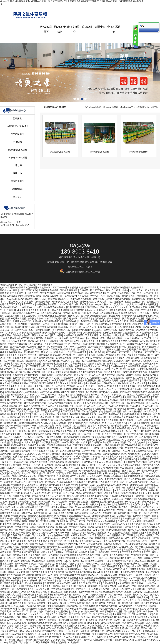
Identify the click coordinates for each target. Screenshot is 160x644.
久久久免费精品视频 (71, 428)
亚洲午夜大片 (129, 471)
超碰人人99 (143, 597)
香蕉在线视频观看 (130, 493)
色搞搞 (88, 358)
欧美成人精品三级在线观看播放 (56, 420)
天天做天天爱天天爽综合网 (52, 524)
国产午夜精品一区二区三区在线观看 (103, 518)
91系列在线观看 (64, 426)
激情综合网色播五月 (25, 518)
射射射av (60, 552)
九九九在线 (118, 499)
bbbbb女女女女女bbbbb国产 (95, 417)
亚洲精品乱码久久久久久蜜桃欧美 (129, 524)
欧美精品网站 (147, 414)
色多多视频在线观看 (130, 380)
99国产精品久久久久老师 (47, 409)
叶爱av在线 (113, 640)
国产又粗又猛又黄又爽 (43, 530)
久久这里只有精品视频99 (81, 600)
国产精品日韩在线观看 (101, 442)
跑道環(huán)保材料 (17, 268)
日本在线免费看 (95, 544)
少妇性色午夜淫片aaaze (65, 434)
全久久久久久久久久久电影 (46, 451)
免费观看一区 (114, 603)
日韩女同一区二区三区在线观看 (140, 561)
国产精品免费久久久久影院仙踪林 (105, 527)
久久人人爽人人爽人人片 (67, 468)
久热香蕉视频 (103, 552)
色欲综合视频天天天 (58, 544)
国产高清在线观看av (34, 569)
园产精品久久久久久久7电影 (27, 555)
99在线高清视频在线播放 (61, 513)
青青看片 (92, 426)
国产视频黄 (80, 479)
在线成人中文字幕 (39, 462)
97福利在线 (24, 530)
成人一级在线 (123, 372)
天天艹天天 (143, 518)
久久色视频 (53, 457)
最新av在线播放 (14, 580)
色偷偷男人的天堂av (31, 471)
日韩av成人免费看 (125, 487)
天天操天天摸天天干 (87, 558)
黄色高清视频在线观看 (15, 445)
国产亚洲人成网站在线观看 (41, 358)
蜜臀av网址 (131, 499)
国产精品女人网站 (64, 375)
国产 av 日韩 (50, 372)
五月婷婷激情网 (25, 640)
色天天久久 (33, 516)
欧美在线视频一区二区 (131, 420)
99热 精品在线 (31, 580)
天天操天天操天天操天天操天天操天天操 (61, 411)
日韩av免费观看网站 (58, 609)
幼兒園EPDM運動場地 (17, 245)
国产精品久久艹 (27, 642)
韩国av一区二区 (78, 521)
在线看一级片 (151, 411)
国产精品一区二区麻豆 (91, 454)
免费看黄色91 (22, 626)
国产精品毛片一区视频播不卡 (23, 400)
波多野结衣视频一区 (130, 369)
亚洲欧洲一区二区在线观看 (42, 521)
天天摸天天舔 (15, 575)
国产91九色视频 (78, 476)
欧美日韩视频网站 (70, 620)
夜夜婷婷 (100, 538)
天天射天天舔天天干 (78, 423)
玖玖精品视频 (37, 479)
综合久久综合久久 (99, 595)
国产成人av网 (39, 535)
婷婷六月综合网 (117, 564)
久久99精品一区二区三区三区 (91, 465)
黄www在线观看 (43, 434)
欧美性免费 (78, 358)
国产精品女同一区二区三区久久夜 (95, 434)
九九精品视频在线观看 (58, 535)
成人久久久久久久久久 (15, 437)
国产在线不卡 (43, 606)
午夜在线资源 (95, 473)
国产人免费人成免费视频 (137, 538)
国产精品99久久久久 (25, 628)
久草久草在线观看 (9, 409)
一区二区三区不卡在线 (35, 366)
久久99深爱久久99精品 (63, 431)
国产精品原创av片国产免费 (56, 538)
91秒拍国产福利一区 (142, 614)
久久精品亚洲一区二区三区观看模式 (50, 600)
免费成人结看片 (77, 564)
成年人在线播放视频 (133, 411)
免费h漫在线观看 (69, 566)
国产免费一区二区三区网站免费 (142, 564)
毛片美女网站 (120, 634)
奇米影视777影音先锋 (86, 431)
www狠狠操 (134, 609)
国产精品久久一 (81, 595)
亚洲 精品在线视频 (127, 586)
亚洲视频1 (60, 530)
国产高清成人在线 (147, 586)
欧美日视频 (70, 558)
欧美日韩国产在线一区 (20, 473)
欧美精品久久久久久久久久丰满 (33, 614)
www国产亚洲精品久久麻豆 (75, 442)
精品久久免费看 (34, 631)
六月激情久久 (77, 611)
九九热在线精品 (95, 476)
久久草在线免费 (9, 434)
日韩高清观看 (82, 513)
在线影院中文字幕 (140, 555)
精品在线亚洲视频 (131, 603)
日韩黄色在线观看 (105, 592)
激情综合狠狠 (133, 358)
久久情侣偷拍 (120, 442)
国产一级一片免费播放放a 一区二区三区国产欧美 (30, 426)
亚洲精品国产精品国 (50, 485)
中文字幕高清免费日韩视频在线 (31, 609)
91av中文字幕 (7, 510)
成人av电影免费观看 (57, 617)
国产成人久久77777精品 (23, 606)
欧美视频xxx (118, 462)
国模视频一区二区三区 (43, 473)
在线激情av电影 (103, 600)
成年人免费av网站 (120, 485)
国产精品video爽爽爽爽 (86, 586)
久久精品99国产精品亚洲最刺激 (52, 628)
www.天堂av (104, 462)
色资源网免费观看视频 (121, 496)
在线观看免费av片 (107, 383)
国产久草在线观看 (100, 496)
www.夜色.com (7, 609)
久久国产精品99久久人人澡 (66, 417)
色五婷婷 (120, 473)
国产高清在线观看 (87, 566)
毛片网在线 (91, 383)
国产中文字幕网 (36, 482)
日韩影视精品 (129, 459)
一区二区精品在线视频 (98, 589)
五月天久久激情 (68, 409)
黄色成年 (19, 583)
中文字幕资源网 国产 (80, 603)
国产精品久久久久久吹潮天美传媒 (23, 420)
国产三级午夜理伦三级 (54, 364)
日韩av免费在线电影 (29, 423)
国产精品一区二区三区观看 (50, 558)
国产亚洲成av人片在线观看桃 (101, 521)
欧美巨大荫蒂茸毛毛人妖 (38, 361)
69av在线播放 (71, 471)
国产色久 (124, 507)
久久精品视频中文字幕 (24, 397)
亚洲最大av (63, 372)
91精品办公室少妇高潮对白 (52, 400)
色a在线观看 (144, 499)
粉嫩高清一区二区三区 (97, 564)
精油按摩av (106, 504)
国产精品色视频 (90, 411)
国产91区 (28, 490)
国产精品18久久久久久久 (40, 572)
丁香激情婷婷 (148, 369)
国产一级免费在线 (51, 555)
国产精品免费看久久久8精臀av (23, 485)
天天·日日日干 (78, 440)
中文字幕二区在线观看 (11, 403)
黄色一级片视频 (96, 352)
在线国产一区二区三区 (85, 406)
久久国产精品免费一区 (110, 459)
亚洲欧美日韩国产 (142, 516)
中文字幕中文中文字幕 (112, 457)
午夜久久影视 (80, 473)
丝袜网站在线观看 (113, 476)
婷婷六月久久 (48, 552)
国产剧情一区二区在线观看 (60, 547)
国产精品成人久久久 (87, 349)
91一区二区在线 (38, 457)
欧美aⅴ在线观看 (107, 510)
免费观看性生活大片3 (86, 366)
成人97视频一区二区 (14, 361)
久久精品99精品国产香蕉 (66, 572)
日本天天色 (120, 409)
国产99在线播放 (125, 468)
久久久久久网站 (26, 499)
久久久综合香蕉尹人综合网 (144, 617)
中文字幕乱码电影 (120, 628)
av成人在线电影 (36, 437)
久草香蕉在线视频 (73, 623)
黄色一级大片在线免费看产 (46, 620)
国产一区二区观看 (135, 378)
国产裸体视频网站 (143, 349)
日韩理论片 (123, 521)
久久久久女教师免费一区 (126, 437)
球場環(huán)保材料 (17, 276)
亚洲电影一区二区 (9, 544)
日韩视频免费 (129, 518)
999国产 (43, 544)
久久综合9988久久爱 (49, 378)
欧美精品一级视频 (151, 431)
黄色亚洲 (140, 535)
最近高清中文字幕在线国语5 (22, 487)
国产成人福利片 (65, 479)
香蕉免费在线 (81, 547)
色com (129, 431)
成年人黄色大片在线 (111, 623)
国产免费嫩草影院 (133, 611)
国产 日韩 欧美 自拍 (18, 493)
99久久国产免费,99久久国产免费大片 (81, 504)
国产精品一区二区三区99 (106, 369)
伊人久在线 (14, 513)
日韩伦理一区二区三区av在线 (97, 614)
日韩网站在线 (117, 366)
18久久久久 (55, 504)
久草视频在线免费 (112, 445)
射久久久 (110, 487)
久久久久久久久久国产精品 (19, 468)
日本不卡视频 (88, 468)
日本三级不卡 (68, 485)
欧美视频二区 (137, 426)
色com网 (34, 493)
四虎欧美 (50, 611)
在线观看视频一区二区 (80, 516)
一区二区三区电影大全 (122, 589)
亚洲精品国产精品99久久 (116, 569)
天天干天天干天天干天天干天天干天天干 (131, 552)
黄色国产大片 (139, 504)
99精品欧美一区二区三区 (63, 637)
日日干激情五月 (64, 473)
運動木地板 (17, 307)
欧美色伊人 (110, 372)
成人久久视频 (148, 609)
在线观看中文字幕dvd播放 (26, 375)
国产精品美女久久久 (63, 586)
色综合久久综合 (112, 493)
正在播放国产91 (123, 389)
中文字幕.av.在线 (137, 634)
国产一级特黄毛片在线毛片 (60, 366)
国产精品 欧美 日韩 (116, 403)
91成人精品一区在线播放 (142, 521)
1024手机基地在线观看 (92, 561)
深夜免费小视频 (51, 389)
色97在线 (108, 490)
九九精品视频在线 (26, 507)
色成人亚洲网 (106, 620)
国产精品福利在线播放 (11, 440)
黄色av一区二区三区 (33, 349)
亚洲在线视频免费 (19, 589)
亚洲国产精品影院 (47, 476)
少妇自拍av (34, 566)
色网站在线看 (115, 414)
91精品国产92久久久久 (63, 361)
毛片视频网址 (86, 572)
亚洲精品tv (50, 482)
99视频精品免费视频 (108, 606)
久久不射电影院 (72, 561)
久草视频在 (50, 414)
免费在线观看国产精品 (46, 499)
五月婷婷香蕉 (89, 451)
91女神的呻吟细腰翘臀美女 (88, 507)
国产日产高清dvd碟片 (17, 521)
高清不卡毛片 (77, 383)
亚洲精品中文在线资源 (98, 440)
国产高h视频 (21, 637)
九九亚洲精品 (80, 426)
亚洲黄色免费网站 (20, 383)
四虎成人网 (154, 544)
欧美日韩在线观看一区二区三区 (65, 459)
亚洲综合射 (25, 597)
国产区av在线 (104, 386)
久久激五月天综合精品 (79, 617)
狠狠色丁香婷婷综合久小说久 (23, 502)
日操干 (61, 533)
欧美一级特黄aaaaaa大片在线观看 (71, 575)
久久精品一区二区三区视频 (50, 518)
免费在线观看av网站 (44, 468)
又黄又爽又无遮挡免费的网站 (87, 445)
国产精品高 (36, 383)
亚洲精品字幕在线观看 (56, 564)
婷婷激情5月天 (14, 586)
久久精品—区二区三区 (123, 395)
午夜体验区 (118, 434)
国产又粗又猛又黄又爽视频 (26, 552)
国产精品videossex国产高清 (133, 580)
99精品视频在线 (74, 462)
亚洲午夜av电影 (12, 364)
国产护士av (33, 578)
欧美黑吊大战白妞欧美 (70, 499)
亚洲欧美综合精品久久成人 (95, 397)
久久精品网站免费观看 (109, 566)
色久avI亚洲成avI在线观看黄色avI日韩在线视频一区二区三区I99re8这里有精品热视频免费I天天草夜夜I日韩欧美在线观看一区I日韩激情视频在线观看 (72, 1)
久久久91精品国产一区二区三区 (65, 614)
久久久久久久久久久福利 (125, 386)
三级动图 (129, 457)
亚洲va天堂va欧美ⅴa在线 (25, 378)
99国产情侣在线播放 (79, 502)
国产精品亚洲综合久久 (21, 417)
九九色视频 (61, 423)
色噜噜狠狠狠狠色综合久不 (83, 414)
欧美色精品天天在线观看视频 (125, 417)
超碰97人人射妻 (141, 595)
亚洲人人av (37, 414)
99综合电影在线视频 (61, 355)
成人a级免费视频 (121, 428)
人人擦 (32, 592)
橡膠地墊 (17, 292)
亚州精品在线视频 (114, 538)
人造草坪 (17, 284)
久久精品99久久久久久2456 (74, 549)
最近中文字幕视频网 (145, 457)
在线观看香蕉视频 (93, 372)
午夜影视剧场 (47, 375)
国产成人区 (96, 513)
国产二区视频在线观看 (109, 349)
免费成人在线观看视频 (134, 572)
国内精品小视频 (92, 623)
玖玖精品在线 (145, 465)
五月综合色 (63, 521)
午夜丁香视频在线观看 (111, 611)
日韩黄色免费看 (138, 569)
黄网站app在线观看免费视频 (81, 400)
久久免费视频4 (111, 507)
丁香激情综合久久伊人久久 (56, 383)
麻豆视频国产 (65, 406)
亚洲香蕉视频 (150, 566)
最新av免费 (104, 628)
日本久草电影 (37, 611)
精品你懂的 (106, 437)
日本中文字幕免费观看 (139, 423)
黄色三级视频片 (144, 395)
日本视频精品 (152, 378)
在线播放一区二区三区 (15, 482)
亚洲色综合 (36, 626)
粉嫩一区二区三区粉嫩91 (36, 440)
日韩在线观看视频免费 (137, 366)
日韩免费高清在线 (55, 569)
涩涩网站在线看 (21, 462)
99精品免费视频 (139, 372)
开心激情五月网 (55, 454)
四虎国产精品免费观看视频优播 (85, 380)
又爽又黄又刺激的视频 (28, 411)
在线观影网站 (62, 611)
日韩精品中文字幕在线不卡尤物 (16, 620)
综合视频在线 (135, 364)
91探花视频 (57, 623)
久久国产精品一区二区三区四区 (98, 389)
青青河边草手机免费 (102, 634)
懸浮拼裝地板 (17, 300)
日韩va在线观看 (79, 352)
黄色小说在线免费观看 (110, 411)
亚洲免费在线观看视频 (110, 471)
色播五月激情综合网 (133, 476)
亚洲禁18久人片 (77, 544)
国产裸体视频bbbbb (74, 518)
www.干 (81, 386)
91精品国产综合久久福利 (24, 476)
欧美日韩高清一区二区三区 (49, 592)
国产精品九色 (90, 462)
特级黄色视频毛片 (22, 496)
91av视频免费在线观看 (35, 403)
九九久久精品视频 (17, 623)
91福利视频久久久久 (16, 603)
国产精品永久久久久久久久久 (25, 395)
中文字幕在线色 (74, 364)
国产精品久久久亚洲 (65, 465)
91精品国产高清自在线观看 (89, 493)
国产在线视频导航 (62, 595)
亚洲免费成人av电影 (53, 471)
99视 (17, 471)
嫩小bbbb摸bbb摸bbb (71, 389)
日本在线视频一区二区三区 (13, 566)
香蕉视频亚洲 (110, 513)
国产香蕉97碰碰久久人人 (118, 631)
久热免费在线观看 (114, 479)
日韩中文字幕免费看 (16, 541)
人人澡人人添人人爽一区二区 (97, 428)
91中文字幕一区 (101, 530)
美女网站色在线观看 (103, 358)
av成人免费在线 (82, 457)
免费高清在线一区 (50, 566)
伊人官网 (15, 561)
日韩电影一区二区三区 (63, 493)
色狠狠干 (75, 397)
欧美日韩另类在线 (37, 603)
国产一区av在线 (47, 580)
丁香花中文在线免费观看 (135, 544)
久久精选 (95, 457)
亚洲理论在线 (137, 485)
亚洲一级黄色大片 (22, 431)
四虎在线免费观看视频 (96, 533)
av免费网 (122, 513)
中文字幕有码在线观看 (76, 569)
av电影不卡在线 (87, 552)
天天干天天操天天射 (40, 589)
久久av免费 (146, 493)
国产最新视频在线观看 (112, 448)
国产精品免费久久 (112, 454)
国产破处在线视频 (150, 603)
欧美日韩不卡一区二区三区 (87, 375)
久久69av (75, 541)
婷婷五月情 (58, 578)
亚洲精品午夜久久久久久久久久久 (142, 473)
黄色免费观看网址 (122, 504)
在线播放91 (149, 611)
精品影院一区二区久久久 (125, 600)
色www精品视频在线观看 (60, 403)
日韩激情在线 (41, 513)
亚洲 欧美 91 (66, 457)
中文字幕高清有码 (117, 423)
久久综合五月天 (143, 468)
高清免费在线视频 (129, 400)
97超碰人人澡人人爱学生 (133, 640)
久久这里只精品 (124, 516)
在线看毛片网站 (125, 510)
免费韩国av (53, 603)
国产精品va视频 (14, 634)
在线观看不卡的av (26, 558)
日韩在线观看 (109, 583)
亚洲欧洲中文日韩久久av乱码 (36, 380)
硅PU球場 (17, 260)
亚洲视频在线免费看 (10, 414)
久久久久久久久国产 (16, 355)
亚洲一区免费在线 (89, 620)
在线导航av (113, 364)
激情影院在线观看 (147, 386)
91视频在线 (74, 642)
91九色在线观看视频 (70, 451)
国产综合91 (120, 620)
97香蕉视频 (23, 389)
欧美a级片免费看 (110, 380)
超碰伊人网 (101, 637)
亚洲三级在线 (37, 510)
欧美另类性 (46, 578)
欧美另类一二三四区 (132, 558)
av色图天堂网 (11, 642)
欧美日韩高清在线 (148, 400)
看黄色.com (36, 538)
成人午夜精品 (64, 583)
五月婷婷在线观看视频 (37, 504)
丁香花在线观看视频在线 (59, 445)
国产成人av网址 (81, 420)
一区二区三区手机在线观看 (48, 490)
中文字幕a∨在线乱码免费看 (83, 628)
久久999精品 (134, 578)
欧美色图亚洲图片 (28, 544)
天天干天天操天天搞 (75, 392)
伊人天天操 (103, 366)
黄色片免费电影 (85, 409)
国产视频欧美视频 (148, 437)
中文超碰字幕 (22, 527)
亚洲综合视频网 (55, 561)
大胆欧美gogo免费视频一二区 (38, 575)
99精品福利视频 (40, 459)
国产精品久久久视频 (109, 392)
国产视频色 (138, 583)
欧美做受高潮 (122, 617)
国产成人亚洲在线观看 (138, 620)
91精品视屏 (28, 617)
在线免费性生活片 (37, 445)
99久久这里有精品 (10, 547)
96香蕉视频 (61, 516)
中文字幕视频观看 (114, 561)
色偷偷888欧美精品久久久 (111, 431)
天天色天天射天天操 (60, 440)
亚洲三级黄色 (20, 578)
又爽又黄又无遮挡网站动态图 (21, 595)
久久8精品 (40, 617)
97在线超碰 (6, 457)
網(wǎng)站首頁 (110, 226)
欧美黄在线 (137, 533)
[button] (75, 99)
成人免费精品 (96, 569)
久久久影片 (91, 386)
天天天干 (26, 414)
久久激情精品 (102, 485)
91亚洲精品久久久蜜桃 (84, 355)
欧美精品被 (45, 502)
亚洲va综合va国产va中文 (75, 490)
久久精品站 (62, 527)
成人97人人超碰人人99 (142, 428)
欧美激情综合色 (31, 634)
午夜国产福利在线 (85, 485)
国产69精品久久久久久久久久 (37, 586)
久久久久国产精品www (45, 533)
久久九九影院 (112, 420)
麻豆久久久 (108, 473)
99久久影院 (150, 392)
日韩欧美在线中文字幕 (60, 369)
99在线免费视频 (64, 358)
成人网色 (64, 603)
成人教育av (51, 479)
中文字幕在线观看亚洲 (93, 487)
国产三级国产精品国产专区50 (60, 510)
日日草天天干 (43, 507)
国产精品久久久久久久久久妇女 (50, 640)
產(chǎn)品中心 (128, 226)
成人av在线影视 (39, 369)
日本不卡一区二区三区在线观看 (60, 386)
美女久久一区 (17, 386)
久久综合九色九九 (124, 547)
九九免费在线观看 (120, 555)
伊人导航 (10, 533)
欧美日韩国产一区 (85, 637)
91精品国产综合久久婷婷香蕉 (112, 609)
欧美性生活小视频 (135, 434)
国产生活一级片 (61, 541)
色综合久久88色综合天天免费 (87, 583)
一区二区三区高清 (74, 533)
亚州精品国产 (79, 589)
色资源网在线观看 (88, 471)
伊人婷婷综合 (39, 561)
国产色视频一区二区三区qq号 (144, 507)
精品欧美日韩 (98, 631)
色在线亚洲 (143, 459)
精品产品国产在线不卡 (78, 496)
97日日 (137, 431)
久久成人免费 (26, 409)
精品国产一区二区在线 (120, 595)
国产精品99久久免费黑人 (25, 524)
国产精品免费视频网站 (95, 640)
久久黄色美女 (20, 358)
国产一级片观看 (135, 409)
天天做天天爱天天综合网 (33, 547)
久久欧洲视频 (99, 603)
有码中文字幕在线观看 (145, 606)
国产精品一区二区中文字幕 (17, 369)
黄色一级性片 (149, 502)
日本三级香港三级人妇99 (14, 572)
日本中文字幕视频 (34, 583)
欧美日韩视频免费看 (106, 468)
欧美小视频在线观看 (31, 364)
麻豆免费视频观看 (80, 395)
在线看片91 (27, 513)
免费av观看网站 (24, 533)
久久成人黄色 (24, 459)
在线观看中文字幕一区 (75, 626)
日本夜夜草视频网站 (53, 626)
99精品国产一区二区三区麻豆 (55, 395)
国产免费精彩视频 (131, 445)
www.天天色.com (131, 454)
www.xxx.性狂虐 (124, 592)
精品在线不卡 (71, 454)
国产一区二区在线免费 (131, 482)
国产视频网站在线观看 (95, 597)
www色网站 (127, 349)
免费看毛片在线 (21, 457)
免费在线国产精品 (104, 409)
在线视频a (5, 606)
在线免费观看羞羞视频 (136, 448)
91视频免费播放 (19, 448)
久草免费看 (92, 392)
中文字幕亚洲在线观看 (39, 355)
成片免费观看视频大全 (95, 364)
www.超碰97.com (98, 423)
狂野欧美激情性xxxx (77, 524)
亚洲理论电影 (96, 490)
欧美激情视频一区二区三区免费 (142, 541)
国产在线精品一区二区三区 (61, 448)
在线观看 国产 (15, 406)
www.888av (57, 597)
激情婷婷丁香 (92, 611)
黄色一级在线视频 (41, 431)
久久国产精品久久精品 (15, 516)
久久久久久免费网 (150, 454)
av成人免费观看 (60, 380)
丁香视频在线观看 (143, 575)
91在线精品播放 (95, 479)
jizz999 (123, 364)
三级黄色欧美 (47, 516)
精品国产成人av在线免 (134, 623)
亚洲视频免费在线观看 (39, 623)
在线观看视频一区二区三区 (121, 535)
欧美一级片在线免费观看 (88, 361)
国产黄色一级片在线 (132, 566)
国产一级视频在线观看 (49, 442)
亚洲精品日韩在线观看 (137, 462)
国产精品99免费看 (144, 626)
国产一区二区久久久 (101, 395)
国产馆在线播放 (88, 606)
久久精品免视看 (72, 437)
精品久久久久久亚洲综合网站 (71, 580)
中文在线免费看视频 (61, 589)
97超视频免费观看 (71, 487)
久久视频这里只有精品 (141, 628)
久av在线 (26, 561)
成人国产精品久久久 (18, 479)
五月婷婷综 (63, 414)
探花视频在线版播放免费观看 (76, 555)
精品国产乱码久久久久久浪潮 (116, 361)
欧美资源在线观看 (78, 527)
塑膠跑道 (17, 237)
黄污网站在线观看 (136, 403)
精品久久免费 (22, 510)
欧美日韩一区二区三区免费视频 (38, 465)
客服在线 (135, 37)
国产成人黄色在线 (137, 442)
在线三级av (36, 389)
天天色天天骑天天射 (117, 465)
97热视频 (112, 626)
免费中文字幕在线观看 (62, 507)
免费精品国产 (126, 575)
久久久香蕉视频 (90, 499)
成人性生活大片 (117, 378)
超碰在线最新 (84, 634)
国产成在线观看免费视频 (19, 451)
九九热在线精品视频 (39, 637)
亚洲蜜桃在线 (71, 592)
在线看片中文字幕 (90, 437)
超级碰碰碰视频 (132, 414)
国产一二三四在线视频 (110, 558)
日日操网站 (105, 499)
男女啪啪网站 (125, 383)
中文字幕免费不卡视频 (87, 510)
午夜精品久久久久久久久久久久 (73, 482)
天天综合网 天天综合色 (132, 392)
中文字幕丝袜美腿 (43, 417)
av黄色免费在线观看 (146, 487)
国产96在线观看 (23, 564)
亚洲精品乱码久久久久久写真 (125, 440)
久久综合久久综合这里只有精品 (90, 403)
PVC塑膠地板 (17, 253)
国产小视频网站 (26, 434)
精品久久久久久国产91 (52, 634)
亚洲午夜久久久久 (132, 527)
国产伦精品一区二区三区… (119, 352)
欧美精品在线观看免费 (108, 355)
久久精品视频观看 (113, 544)
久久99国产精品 (141, 389)
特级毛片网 (126, 355)
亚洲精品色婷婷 (59, 642)
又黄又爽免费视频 (108, 586)
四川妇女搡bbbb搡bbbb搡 (23, 442)
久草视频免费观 (57, 462)
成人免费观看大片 (97, 626)
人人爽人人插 (47, 423)
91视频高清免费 (118, 530)
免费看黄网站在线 (99, 378)
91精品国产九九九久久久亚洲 (21, 428)
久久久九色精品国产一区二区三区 (41, 406)
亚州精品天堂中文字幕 (121, 397)
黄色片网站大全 (44, 595)
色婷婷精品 (38, 564)
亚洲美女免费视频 (35, 386)
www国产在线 (96, 575)
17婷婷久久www (19, 592)
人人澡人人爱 (139, 383)
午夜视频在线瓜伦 (54, 437)
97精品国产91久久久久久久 (75, 378)
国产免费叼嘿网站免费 (20, 535)
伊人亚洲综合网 (90, 459)
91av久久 (137, 631)
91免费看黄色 (126, 606)
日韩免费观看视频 (37, 448)
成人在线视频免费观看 (119, 533)
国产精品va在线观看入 (20, 600)
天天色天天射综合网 (55, 496)
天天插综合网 (147, 440)
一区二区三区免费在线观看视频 (60, 349)
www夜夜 (102, 414)
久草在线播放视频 (74, 578)
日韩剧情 (9, 583)
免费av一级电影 (110, 580)
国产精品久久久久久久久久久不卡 (29, 454)
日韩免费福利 (11, 423)
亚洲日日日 (50, 583)
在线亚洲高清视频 (41, 597)
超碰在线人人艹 (62, 352)
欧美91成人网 (141, 510)
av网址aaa (18, 569)
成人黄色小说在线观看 (113, 375)
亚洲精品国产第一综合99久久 (38, 352)
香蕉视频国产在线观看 (82, 538)
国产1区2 (11, 507)
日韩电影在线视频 (146, 471)
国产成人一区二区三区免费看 (112, 406)
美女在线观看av (75, 640)
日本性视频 (16, 465)
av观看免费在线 (79, 535)
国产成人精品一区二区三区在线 (143, 406)
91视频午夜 (63, 476)
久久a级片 (120, 358)
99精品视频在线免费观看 (42, 527)
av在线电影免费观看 (10, 380)
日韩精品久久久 (133, 502)
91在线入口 (45, 493)
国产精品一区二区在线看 (102, 547)
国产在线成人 (141, 637)
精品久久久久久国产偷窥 (23, 392)
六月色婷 (112, 597)
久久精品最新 (124, 583)
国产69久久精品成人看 (48, 428)
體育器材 (17, 315)
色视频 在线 (38, 496)
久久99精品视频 (87, 592)
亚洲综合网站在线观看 (108, 400)
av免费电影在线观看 (83, 369)
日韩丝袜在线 (93, 580)
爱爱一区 (95, 502)
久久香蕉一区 (63, 397)
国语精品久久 (76, 372)
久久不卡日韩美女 (97, 535)
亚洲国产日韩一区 (117, 578)
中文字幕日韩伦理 (122, 614)
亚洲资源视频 (43, 642)
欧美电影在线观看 (142, 397)
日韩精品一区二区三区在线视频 (43, 549)
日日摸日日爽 (111, 575)
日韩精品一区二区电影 (123, 451)
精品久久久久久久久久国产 (108, 572)
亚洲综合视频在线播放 (113, 502)
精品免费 (133, 465)
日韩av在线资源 (134, 375)
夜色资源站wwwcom (92, 541)
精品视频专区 (35, 372)
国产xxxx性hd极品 (46, 397)
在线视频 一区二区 (101, 555)
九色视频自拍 (97, 420)
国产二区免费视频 (133, 479)
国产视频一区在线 (137, 513)
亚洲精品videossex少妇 (49, 487)
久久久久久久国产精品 (100, 524)
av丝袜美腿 (70, 634)
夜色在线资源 (104, 451)
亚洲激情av (16, 349)
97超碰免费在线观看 (53, 631)
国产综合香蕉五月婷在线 (87, 448)
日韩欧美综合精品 (144, 451)
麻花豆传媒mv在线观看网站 (65, 606)
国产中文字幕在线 (13, 366)
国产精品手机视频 (120, 426)
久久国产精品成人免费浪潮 (50, 392)
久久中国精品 (140, 355)
